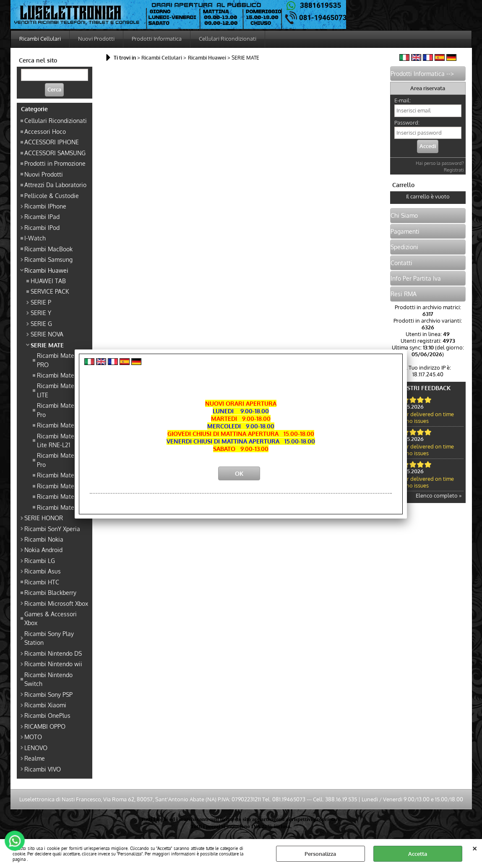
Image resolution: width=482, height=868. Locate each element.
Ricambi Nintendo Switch (48, 679)
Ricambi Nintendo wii (53, 664)
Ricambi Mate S (58, 486)
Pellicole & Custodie (52, 195)
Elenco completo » (439, 495)
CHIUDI (475, 847)
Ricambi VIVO (43, 769)
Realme (35, 758)
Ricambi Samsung (48, 259)
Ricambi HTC (42, 582)
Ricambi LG (40, 560)
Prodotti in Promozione (55, 163)
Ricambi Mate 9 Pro (58, 410)
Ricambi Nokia (44, 539)
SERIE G (41, 323)
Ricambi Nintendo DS (53, 653)
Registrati (454, 170)
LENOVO (36, 748)
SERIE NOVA (47, 334)
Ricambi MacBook (48, 249)
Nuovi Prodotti (96, 39)
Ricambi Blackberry (50, 592)
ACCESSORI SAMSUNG (55, 153)
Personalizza (320, 854)
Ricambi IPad (42, 216)
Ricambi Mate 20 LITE (60, 390)
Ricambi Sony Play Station (49, 638)
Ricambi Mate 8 (58, 496)
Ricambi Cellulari (40, 39)
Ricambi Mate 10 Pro (59, 460)
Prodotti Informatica (157, 39)
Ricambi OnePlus (47, 715)
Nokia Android (43, 550)
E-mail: (403, 100)
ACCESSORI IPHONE (52, 142)
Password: (407, 123)
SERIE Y (41, 313)
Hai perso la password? (440, 163)
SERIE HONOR (44, 518)
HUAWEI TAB (48, 281)
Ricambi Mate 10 (59, 425)
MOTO (33, 737)
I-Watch (35, 238)
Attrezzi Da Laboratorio (55, 185)
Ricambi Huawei (46, 270)
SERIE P (41, 302)
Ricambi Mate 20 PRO (60, 360)
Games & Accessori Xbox (51, 618)
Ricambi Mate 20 (60, 375)
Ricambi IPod (42, 227)
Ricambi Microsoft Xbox (56, 603)
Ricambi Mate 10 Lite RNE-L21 (59, 440)
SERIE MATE (47, 345)
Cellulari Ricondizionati (228, 39)
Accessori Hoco (45, 131)
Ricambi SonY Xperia (52, 529)
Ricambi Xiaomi (45, 705)
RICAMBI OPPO (45, 726)
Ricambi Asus (43, 571)
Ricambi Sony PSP (48, 694)
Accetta (418, 854)
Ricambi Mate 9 (58, 507)
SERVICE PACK (50, 291)
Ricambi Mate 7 (58, 475)
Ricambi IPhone (45, 206)
